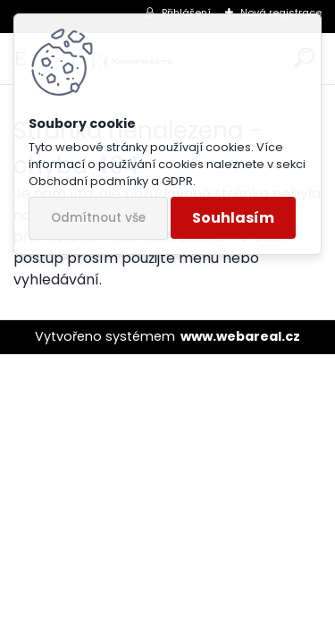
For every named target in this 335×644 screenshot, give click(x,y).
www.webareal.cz (240, 336)
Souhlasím (233, 218)
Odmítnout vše (98, 218)
